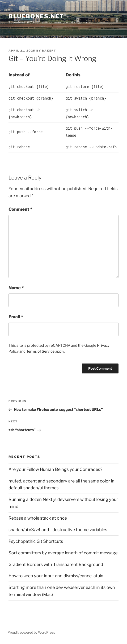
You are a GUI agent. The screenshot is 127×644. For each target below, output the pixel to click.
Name (16, 288)
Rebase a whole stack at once (38, 518)
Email (16, 317)
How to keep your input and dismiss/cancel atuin (56, 576)
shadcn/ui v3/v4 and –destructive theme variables (58, 530)
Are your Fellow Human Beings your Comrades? (55, 469)
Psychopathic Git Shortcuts (36, 541)
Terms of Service (40, 351)
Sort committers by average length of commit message (63, 553)
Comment (20, 209)
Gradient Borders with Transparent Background (56, 564)
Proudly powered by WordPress (31, 632)
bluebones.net (36, 16)
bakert (49, 51)
